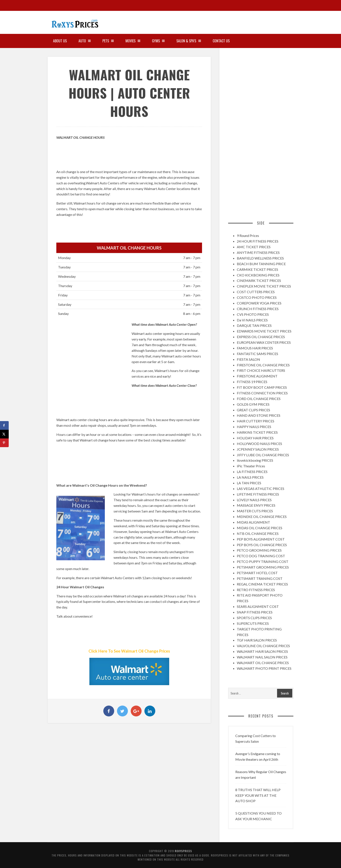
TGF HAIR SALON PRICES (257, 640)
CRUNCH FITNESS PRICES (258, 309)
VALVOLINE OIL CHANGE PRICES (263, 646)
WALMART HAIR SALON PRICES (262, 651)
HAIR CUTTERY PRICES (256, 421)
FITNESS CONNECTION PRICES (262, 393)
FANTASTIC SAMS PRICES (257, 354)
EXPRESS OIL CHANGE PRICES (261, 337)
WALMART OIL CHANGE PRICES (263, 663)
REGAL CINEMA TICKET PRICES (262, 584)
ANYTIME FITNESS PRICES (258, 252)
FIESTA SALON (248, 359)
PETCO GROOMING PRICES (259, 550)
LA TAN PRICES (249, 483)
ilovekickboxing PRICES (255, 460)
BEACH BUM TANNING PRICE (261, 264)
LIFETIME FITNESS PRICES (258, 494)
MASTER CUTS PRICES (255, 511)
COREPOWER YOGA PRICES (259, 303)
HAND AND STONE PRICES (259, 415)
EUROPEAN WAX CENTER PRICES (264, 342)
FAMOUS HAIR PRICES (255, 348)
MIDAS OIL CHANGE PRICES (260, 528)
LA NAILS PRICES (250, 477)
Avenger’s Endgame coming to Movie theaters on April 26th (258, 756)
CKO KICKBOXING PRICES (258, 275)
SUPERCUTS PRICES (253, 623)
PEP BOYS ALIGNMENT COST (261, 539)
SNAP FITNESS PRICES (255, 612)
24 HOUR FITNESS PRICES (258, 241)
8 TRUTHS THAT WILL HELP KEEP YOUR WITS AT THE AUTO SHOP (258, 795)
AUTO (85, 41)
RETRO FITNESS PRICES (256, 590)
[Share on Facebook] (4, 425)
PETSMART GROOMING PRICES (263, 567)
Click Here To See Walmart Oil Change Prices (129, 651)
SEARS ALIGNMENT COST (258, 606)
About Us (60, 41)
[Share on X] (4, 434)
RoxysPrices (183, 851)
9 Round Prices (248, 236)
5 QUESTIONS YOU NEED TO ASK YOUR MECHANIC (258, 816)
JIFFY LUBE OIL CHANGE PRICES (263, 455)
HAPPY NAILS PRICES (254, 427)
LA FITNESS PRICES (252, 472)
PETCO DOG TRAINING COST (261, 556)
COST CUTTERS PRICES (256, 292)
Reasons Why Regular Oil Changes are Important (261, 775)
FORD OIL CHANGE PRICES (259, 399)
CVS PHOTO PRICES (253, 314)
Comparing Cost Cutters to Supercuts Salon (256, 738)
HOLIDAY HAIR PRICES (255, 438)
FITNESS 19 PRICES (252, 382)
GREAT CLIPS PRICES (253, 410)
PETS (108, 41)
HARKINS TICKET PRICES (257, 432)
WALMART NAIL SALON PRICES (262, 657)
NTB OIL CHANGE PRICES (258, 533)
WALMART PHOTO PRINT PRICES (264, 668)
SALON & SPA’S (189, 41)
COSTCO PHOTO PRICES (257, 297)
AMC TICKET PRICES (254, 247)
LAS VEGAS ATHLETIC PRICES (261, 489)
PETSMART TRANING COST (260, 578)
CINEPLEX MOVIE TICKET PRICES (264, 286)
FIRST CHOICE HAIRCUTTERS (261, 370)
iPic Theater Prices (251, 466)
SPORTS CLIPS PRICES (254, 618)
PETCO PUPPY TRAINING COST (263, 561)
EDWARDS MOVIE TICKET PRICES (264, 331)
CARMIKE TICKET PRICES (257, 269)
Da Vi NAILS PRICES (252, 320)
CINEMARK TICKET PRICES (259, 280)
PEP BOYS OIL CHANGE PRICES (262, 545)
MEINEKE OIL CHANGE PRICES (262, 517)
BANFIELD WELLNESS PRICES (260, 258)
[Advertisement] (259, 21)
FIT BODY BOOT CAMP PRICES (262, 387)
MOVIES (133, 41)
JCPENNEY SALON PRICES (258, 449)
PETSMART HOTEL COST (257, 573)
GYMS (158, 41)
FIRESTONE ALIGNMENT (257, 376)
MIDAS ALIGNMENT (253, 522)
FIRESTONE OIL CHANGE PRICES (263, 365)
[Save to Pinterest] (4, 443)
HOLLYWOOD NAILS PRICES (259, 444)
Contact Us (221, 41)
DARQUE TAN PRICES (254, 325)
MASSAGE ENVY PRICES (256, 505)
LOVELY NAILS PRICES (254, 500)
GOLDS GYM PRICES (253, 404)
